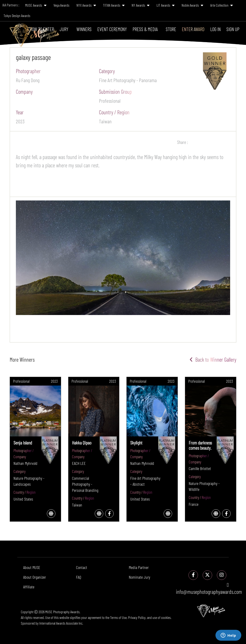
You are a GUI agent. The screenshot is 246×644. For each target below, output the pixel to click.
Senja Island (23, 443)
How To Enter (42, 29)
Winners (84, 29)
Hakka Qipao (82, 443)
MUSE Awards (36, 5)
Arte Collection (221, 5)
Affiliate (29, 587)
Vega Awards (61, 5)
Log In (215, 29)
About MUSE (32, 567)
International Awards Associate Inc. (61, 623)
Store (171, 29)
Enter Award (193, 29)
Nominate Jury (139, 577)
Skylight (136, 443)
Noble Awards (192, 5)
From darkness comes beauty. (200, 445)
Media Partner (139, 567)
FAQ (79, 577)
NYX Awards (86, 5)
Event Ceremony (112, 29)
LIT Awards (165, 5)
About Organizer (35, 577)
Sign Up (233, 29)
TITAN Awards (114, 5)
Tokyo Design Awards (17, 16)
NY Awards (141, 5)
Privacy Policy (137, 617)
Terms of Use (118, 617)
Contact (82, 567)
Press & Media (145, 29)
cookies (166, 617)
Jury (64, 29)
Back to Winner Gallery (213, 360)
